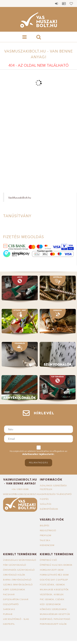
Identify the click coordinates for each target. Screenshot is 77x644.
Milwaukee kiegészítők (54, 590)
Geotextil (9, 624)
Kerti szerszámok (14, 590)
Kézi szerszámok (50, 604)
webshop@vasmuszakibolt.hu (22, 494)
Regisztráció (48, 530)
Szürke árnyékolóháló (18, 585)
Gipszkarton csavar (16, 599)
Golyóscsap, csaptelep (54, 580)
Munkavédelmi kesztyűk (55, 614)
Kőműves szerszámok (53, 609)
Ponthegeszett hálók (53, 624)
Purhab (8, 614)
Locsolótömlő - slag (16, 619)
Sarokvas (9, 609)
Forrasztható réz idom (54, 575)
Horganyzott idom (52, 570)
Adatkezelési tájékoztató (56, 494)
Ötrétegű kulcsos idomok (56, 565)
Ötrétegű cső (48, 560)
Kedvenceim (47, 545)
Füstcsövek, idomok (52, 585)
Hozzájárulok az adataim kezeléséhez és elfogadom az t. (38, 453)
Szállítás (46, 504)
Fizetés (44, 499)
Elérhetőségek (49, 509)
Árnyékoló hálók (14, 575)
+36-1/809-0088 (20, 489)
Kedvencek (71, 3)
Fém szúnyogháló (15, 565)
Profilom (45, 535)
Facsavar (9, 594)
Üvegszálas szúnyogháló (20, 560)
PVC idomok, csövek (52, 599)
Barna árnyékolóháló (17, 580)
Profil (64, 3)
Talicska (45, 540)
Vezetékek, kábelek (52, 594)
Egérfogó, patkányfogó (55, 619)
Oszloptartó (11, 604)
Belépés (56, 3)
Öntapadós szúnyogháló (19, 570)
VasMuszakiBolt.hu (20, 198)
